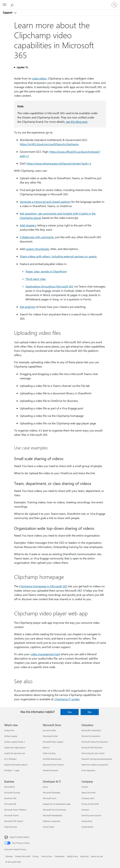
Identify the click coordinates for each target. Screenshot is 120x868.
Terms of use (47, 856)
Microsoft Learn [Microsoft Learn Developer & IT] (50, 798)
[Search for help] (12, 5)
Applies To (22, 67)
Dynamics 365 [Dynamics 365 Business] (10, 798)
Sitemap (9, 856)
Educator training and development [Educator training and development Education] (97, 759)
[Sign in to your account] (114, 5)
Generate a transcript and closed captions (45, 202)
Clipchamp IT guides (67, 699)
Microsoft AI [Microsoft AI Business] (10, 787)
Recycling (84, 856)
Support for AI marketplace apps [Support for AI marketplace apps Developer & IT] (57, 804)
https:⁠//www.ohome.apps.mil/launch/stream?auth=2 (59, 163)
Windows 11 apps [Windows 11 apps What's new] (12, 770)
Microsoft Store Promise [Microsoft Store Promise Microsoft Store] (53, 765)
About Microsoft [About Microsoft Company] (88, 793)
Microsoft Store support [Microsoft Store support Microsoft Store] (53, 742)
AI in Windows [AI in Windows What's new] (10, 759)
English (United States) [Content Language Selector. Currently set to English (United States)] (20, 837)
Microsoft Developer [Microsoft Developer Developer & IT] (52, 793)
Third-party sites (36, 279)
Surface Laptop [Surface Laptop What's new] (11, 736)
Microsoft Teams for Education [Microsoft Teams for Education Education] (95, 742)
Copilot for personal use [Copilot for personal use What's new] (15, 753)
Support (8, 13)
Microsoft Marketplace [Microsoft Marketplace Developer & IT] (53, 815)
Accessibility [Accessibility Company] (87, 821)
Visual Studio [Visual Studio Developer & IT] (48, 827)
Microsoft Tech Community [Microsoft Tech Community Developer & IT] (54, 810)
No (90, 712)
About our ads (97, 856)
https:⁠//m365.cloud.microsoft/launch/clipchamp (49, 144)
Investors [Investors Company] (85, 810)
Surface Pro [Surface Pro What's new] (9, 730)
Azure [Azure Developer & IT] (45, 787)
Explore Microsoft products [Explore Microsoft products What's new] (16, 765)
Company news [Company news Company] (88, 798)
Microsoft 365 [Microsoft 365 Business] (10, 804)
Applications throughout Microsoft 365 (49, 286)
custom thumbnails (37, 249)
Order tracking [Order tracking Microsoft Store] (49, 753)
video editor (39, 78)
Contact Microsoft (23, 856)
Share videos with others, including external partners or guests (58, 256)
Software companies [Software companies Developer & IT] (52, 821)
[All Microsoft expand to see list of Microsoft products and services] (4, 5)
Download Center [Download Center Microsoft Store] (50, 736)
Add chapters (28, 225)
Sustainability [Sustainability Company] (87, 827)
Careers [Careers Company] (85, 787)
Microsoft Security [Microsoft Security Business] (12, 793)
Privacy (36, 856)
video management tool (45, 654)
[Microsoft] (60, 3)
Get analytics (28, 307)
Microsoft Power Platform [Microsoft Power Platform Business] (15, 810)
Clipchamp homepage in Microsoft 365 (43, 586)
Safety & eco (72, 856)
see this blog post (77, 122)
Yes (70, 712)
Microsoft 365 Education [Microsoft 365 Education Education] (92, 747)
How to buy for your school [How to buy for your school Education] (93, 753)
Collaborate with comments (37, 237)
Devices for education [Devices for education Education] (91, 736)
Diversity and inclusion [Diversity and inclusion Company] (91, 815)
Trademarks (59, 856)
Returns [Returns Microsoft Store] (46, 747)
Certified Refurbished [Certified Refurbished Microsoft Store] (52, 759)
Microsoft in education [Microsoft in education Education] (91, 730)
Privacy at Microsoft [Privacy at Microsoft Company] (90, 804)
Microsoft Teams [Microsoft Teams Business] (12, 815)
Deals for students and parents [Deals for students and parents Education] (95, 765)
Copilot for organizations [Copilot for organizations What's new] (15, 747)
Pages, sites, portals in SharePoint (46, 271)
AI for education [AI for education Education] (88, 770)
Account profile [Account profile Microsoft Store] (49, 730)
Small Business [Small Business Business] (11, 827)
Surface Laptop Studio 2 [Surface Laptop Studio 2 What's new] (15, 742)
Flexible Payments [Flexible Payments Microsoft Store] (51, 770)
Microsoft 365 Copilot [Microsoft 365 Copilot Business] (14, 821)
